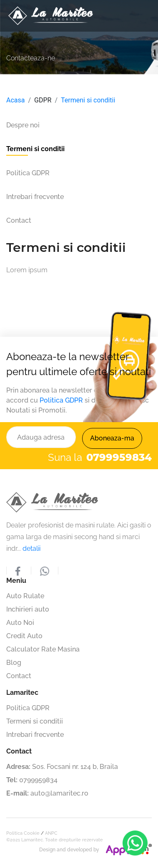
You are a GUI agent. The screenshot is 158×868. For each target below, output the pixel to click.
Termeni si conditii (88, 100)
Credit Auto (24, 636)
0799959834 (38, 780)
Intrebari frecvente (35, 735)
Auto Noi (20, 623)
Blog (14, 663)
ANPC (51, 833)
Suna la (100, 458)
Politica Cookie (23, 833)
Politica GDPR (61, 400)
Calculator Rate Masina (43, 649)
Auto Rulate (25, 596)
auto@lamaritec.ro (59, 793)
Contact (19, 676)
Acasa (15, 100)
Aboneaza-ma (112, 438)
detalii (31, 548)
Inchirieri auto (28, 609)
